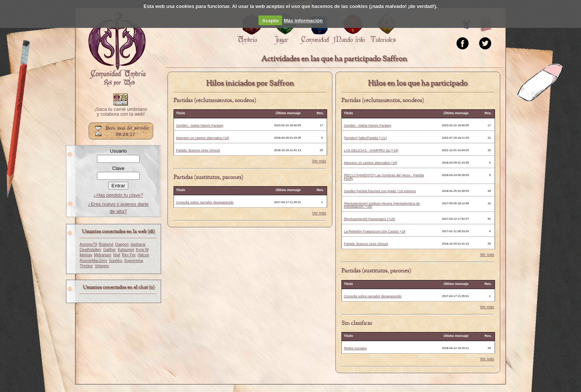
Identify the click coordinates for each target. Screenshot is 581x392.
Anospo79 (88, 244)
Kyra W (142, 250)
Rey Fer (129, 255)
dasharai (138, 244)
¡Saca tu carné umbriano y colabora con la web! (121, 112)
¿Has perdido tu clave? (118, 195)
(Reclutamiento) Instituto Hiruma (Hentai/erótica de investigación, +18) (382, 205)
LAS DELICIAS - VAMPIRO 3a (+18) (371, 150)
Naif (117, 255)
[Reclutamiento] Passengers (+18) (369, 219)
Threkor (86, 266)
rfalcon (144, 255)
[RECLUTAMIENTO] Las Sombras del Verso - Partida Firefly (384, 177)
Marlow (86, 255)
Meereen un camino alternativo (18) (202, 138)
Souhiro (116, 261)
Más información (303, 21)
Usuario (118, 151)
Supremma (134, 261)
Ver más (319, 161)
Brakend (106, 244)
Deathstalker (90, 250)
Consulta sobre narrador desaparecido (205, 202)
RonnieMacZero (93, 261)
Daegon (122, 244)
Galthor (109, 250)
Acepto (271, 21)
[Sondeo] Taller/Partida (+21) (365, 138)
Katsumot (126, 250)
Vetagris (102, 266)
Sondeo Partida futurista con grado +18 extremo (380, 191)
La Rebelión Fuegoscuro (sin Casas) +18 (374, 231)
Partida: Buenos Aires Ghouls (198, 150)
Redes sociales (355, 348)
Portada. (117, 49)
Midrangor (103, 255)
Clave (118, 168)
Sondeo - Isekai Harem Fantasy (200, 126)
